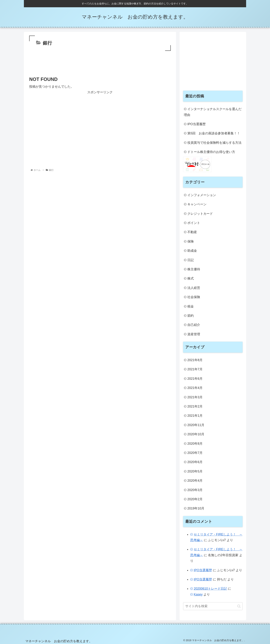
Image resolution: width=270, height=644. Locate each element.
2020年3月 (195, 490)
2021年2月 (195, 406)
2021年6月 (195, 379)
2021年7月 (195, 369)
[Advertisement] (100, 61)
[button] (239, 606)
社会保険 (194, 297)
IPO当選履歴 (196, 124)
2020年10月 (196, 434)
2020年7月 (195, 453)
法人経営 (194, 288)
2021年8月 (195, 360)
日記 (191, 260)
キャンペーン (197, 204)
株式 (191, 278)
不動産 (192, 232)
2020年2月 (195, 499)
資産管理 (194, 334)
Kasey (198, 594)
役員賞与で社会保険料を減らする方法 (214, 143)
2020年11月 (196, 425)
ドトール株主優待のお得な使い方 (211, 152)
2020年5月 (195, 471)
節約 (191, 316)
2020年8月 (195, 444)
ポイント (194, 223)
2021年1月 (195, 416)
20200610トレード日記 (210, 589)
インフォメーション (202, 195)
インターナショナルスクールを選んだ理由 (213, 112)
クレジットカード (200, 214)
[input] (213, 606)
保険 (191, 241)
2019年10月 (196, 508)
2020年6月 (195, 462)
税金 (191, 306)
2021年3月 (195, 397)
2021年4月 (195, 388)
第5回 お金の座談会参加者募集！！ (214, 133)
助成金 (192, 251)
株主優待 (194, 269)
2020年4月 (195, 481)
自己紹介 (194, 325)
